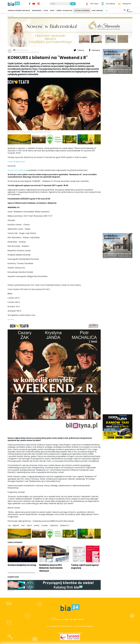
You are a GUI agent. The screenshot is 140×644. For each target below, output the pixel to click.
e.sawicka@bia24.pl (16, 162)
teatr (23, 525)
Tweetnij (79, 50)
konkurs (37, 525)
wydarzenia (54, 525)
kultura (29, 525)
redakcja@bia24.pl (22, 50)
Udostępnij (94, 50)
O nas (58, 619)
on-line (11, 319)
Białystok (16, 525)
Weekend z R (65, 525)
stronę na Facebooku (17, 170)
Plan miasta (94, 4)
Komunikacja (110, 4)
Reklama (73, 619)
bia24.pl (90, 626)
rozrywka (45, 525)
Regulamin (65, 619)
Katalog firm (127, 4)
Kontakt (81, 619)
